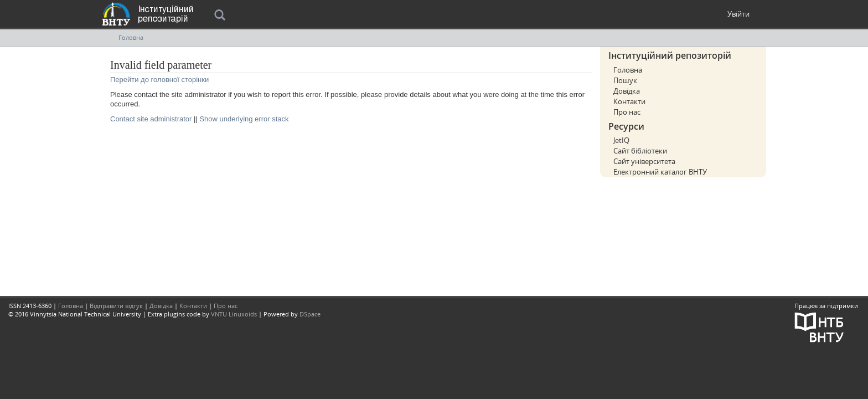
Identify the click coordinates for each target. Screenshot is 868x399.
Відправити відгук (116, 306)
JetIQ (621, 140)
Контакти (629, 101)
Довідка (627, 91)
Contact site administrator (151, 119)
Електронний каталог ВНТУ (660, 172)
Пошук (625, 80)
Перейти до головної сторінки (159, 80)
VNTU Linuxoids (234, 314)
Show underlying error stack (244, 119)
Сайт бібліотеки (640, 151)
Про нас (627, 112)
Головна (131, 37)
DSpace (310, 314)
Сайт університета (644, 161)
